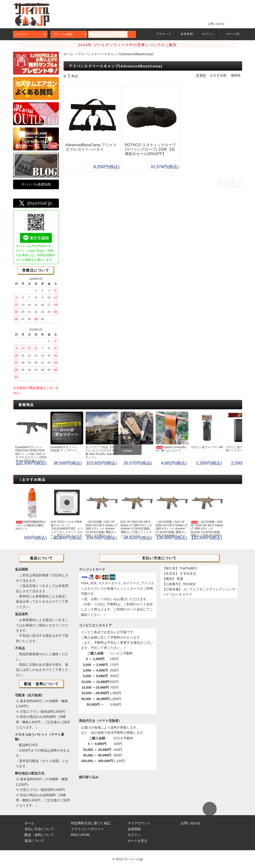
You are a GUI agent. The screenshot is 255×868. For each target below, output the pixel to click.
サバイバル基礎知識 (36, 184)
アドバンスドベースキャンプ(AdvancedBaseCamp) (116, 54)
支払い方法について (39, 829)
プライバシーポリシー (87, 829)
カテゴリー (30, 34)
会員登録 (184, 34)
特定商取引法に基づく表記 (91, 823)
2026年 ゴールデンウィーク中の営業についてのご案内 (127, 45)
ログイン (206, 34)
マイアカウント (139, 823)
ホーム (68, 54)
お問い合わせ (213, 24)
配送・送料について (39, 835)
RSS (74, 835)
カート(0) (230, 34)
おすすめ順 (218, 75)
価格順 (236, 75)
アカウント (161, 34)
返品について (34, 841)
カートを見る (137, 841)
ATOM (85, 835)
